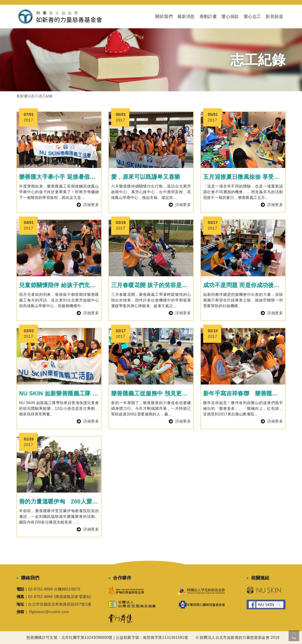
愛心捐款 (230, 17)
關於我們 (164, 17)
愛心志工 (252, 17)
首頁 (20, 96)
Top (294, 636)
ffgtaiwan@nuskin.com (49, 612)
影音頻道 (274, 17)
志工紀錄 (46, 96)
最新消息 (186, 17)
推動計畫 (208, 17)
